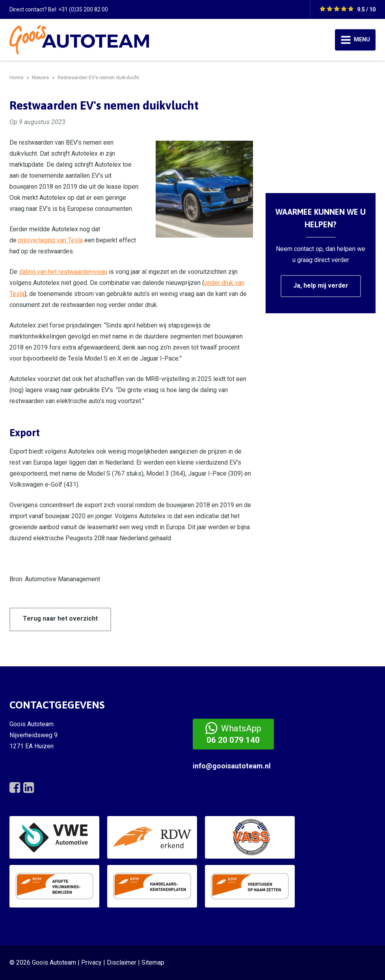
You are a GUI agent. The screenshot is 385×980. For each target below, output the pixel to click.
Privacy (91, 962)
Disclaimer (122, 962)
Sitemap (153, 962)
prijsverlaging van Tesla (50, 240)
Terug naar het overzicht (60, 618)
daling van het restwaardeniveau (63, 272)
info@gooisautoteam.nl (232, 766)
